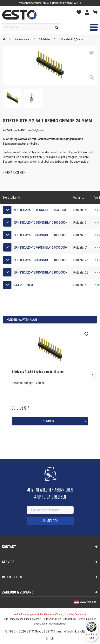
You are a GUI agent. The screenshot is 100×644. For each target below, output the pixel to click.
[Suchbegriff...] (31, 27)
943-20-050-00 (24, 285)
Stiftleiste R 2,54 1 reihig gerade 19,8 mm (38, 372)
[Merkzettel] (80, 12)
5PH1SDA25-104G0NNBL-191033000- (40, 210)
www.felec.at (88, 602)
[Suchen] (57, 27)
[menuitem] (21, 27)
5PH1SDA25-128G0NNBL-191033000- (40, 272)
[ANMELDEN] (50, 521)
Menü (88, 27)
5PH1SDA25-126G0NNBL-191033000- (40, 260)
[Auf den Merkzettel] (86, 334)
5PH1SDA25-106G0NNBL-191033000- (40, 235)
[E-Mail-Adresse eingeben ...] (50, 510)
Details (64, 421)
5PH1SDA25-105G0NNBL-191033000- (40, 223)
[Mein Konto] (88, 12)
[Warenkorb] (95, 12)
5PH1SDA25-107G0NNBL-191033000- (40, 248)
